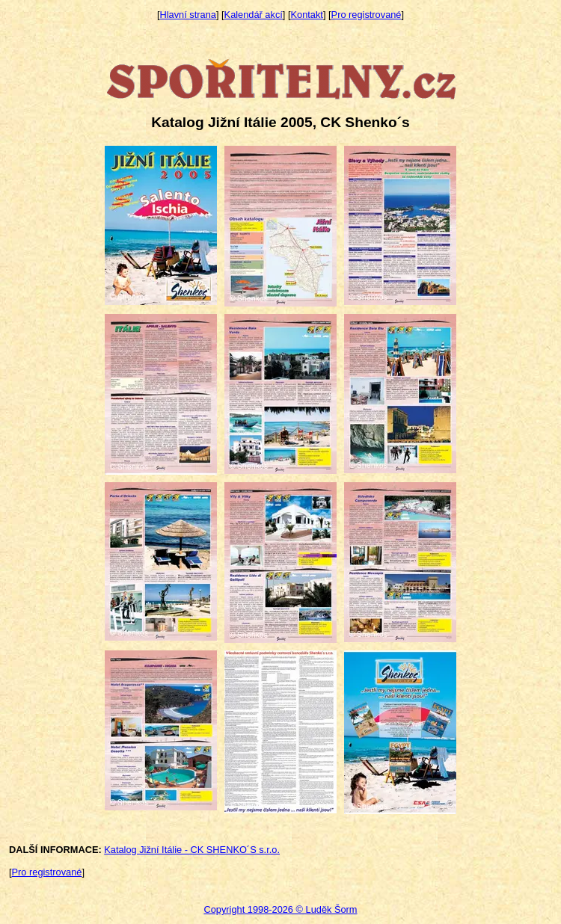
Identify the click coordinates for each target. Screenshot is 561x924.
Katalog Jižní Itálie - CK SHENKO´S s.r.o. (192, 850)
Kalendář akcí (254, 15)
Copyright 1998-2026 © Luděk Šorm (280, 909)
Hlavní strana (188, 15)
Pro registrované (367, 15)
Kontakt (307, 15)
